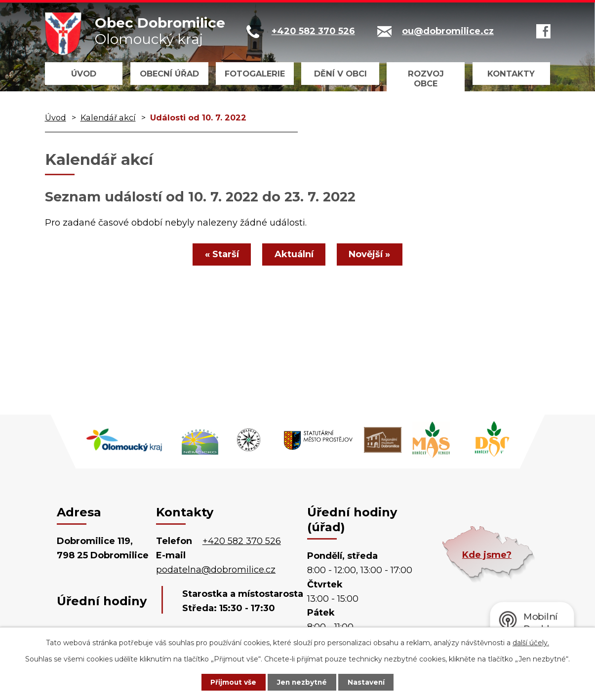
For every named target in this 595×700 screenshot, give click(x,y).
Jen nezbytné (302, 682)
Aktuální (294, 254)
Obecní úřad (169, 74)
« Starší (219, 254)
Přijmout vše (230, 682)
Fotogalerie (255, 74)
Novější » (372, 254)
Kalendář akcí (108, 117)
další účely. (531, 642)
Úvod (84, 74)
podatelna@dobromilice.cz (216, 570)
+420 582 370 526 (242, 541)
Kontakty (511, 74)
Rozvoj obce (426, 78)
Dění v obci (340, 74)
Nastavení (369, 682)
